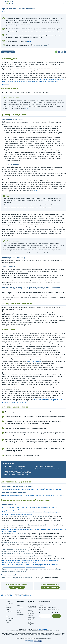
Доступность (9, 611)
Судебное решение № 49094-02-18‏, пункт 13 (17, 554)
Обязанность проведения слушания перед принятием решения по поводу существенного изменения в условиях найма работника (33, 82)
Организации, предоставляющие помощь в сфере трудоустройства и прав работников (32, 489)
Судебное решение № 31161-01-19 (14, 534)
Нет (21, 587)
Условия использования (42, 636)
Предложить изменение (50, 587)
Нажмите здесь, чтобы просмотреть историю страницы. (16, 596)
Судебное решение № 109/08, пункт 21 (15, 551)
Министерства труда (41, 45)
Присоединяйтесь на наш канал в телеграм (49, 609)
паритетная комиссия (34, 361)
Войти (7, 622)
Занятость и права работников (44, 466)
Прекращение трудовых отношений (15, 466)
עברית (3, 12)
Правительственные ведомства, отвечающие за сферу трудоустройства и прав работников (33, 495)
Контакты (41, 606)
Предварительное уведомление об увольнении (49, 469)
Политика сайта (9, 613)
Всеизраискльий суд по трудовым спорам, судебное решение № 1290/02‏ (27, 556)
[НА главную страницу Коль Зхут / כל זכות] (10, 2)
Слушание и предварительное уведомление (17, 578)
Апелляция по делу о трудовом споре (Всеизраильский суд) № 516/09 (25, 516)
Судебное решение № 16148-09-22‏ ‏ (14, 542)
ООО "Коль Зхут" (43, 629)
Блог (40, 604)
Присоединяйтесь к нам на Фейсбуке (47, 607)
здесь (29, 41)
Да (13, 587)
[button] (2, 2)
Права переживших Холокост (20, 607)
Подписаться (57, 616)
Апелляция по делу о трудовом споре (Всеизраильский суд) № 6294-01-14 (27, 525)
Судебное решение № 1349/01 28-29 (14, 549)
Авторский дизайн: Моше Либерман (31, 614)
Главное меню (20, 614)
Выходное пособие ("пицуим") (13, 469)
